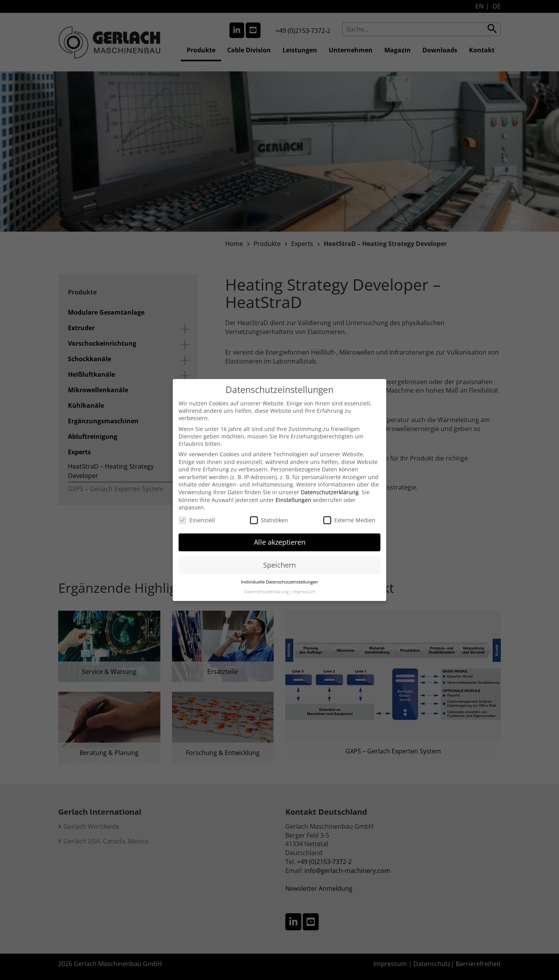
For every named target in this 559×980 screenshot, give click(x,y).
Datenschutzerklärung (330, 483)
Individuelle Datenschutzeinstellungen (279, 573)
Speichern (279, 556)
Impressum (304, 583)
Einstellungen (293, 491)
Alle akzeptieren (280, 533)
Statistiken (269, 511)
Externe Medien (349, 511)
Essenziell (197, 511)
